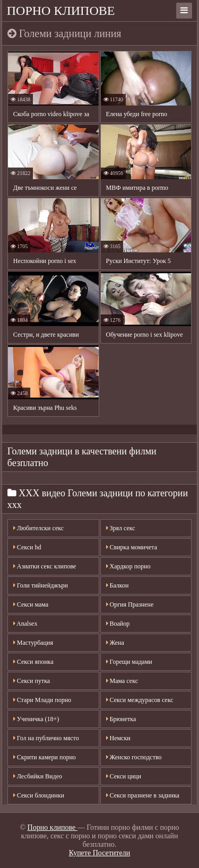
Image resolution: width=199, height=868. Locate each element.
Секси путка (32, 681)
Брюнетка (121, 719)
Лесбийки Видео (38, 776)
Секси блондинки (39, 795)
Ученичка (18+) (36, 719)
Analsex (25, 624)
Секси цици (124, 776)
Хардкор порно (128, 566)
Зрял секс (121, 528)
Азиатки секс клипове (45, 566)
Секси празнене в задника (143, 795)
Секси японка (33, 662)
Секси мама (31, 604)
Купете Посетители (99, 853)
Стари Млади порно (42, 700)
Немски (118, 738)
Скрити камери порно (45, 757)
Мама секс (122, 681)
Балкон (118, 585)
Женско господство (134, 757)
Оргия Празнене (130, 604)
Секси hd (27, 547)
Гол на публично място (46, 738)
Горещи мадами (129, 662)
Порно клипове (61, 11)
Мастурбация (33, 643)
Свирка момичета (132, 547)
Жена (115, 643)
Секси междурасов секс (140, 700)
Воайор (118, 624)
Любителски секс (38, 528)
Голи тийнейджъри (41, 585)
